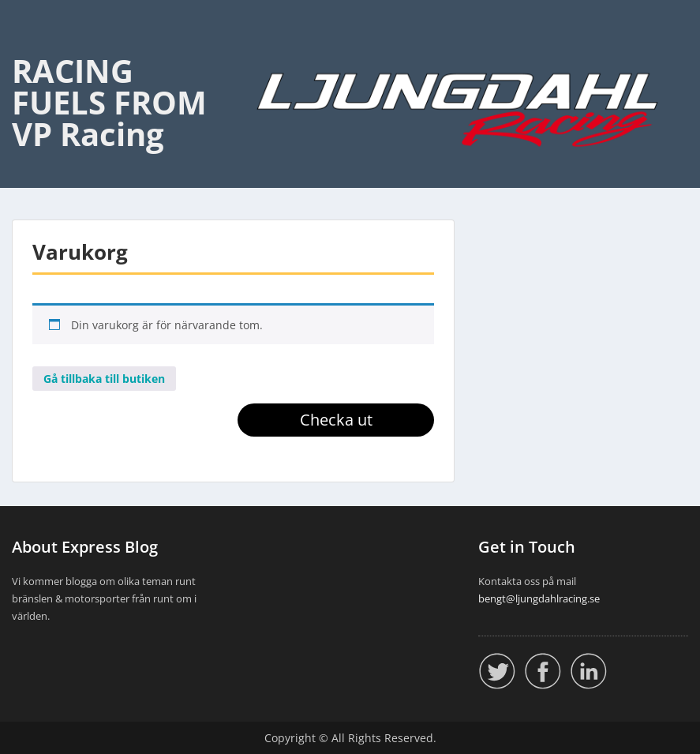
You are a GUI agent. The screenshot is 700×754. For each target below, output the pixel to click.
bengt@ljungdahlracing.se (539, 598)
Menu (28, 44)
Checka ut (336, 420)
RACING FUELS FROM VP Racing (109, 102)
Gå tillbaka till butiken (104, 379)
